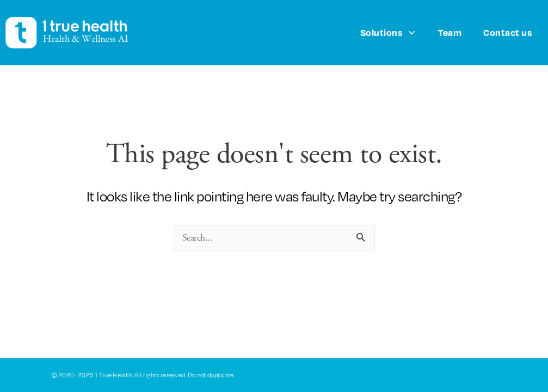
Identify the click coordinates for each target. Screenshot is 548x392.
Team (450, 32)
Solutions (388, 33)
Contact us (507, 32)
